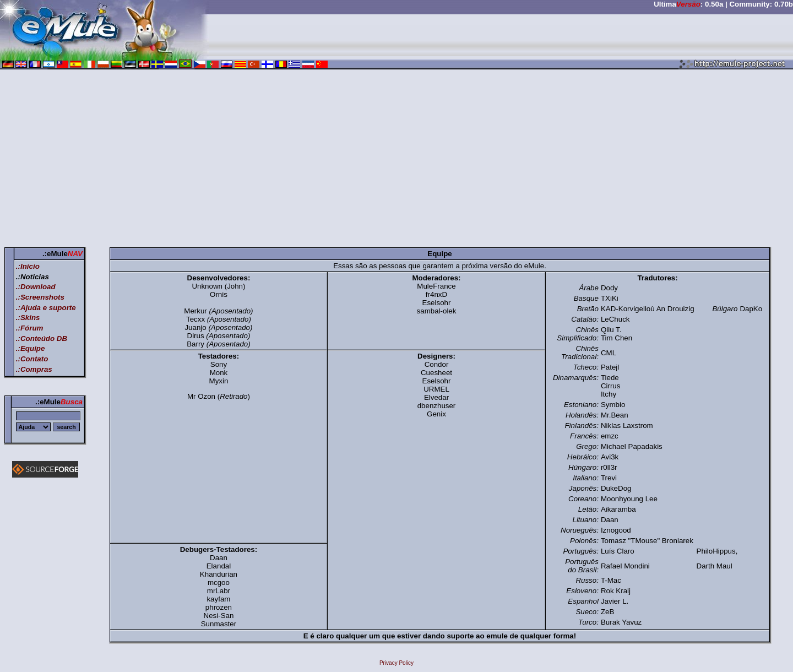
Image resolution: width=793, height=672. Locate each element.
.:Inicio (28, 266)
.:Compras (34, 369)
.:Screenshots (40, 297)
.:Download (36, 287)
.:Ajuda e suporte (46, 308)
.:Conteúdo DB (42, 338)
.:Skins (28, 318)
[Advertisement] (397, 160)
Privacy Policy (397, 663)
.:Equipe (31, 348)
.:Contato (32, 359)
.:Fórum (30, 328)
